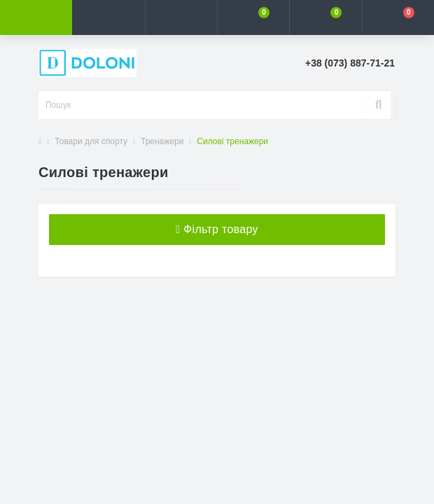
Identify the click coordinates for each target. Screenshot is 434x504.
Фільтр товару (217, 229)
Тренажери (162, 141)
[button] (181, 17)
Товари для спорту (91, 141)
